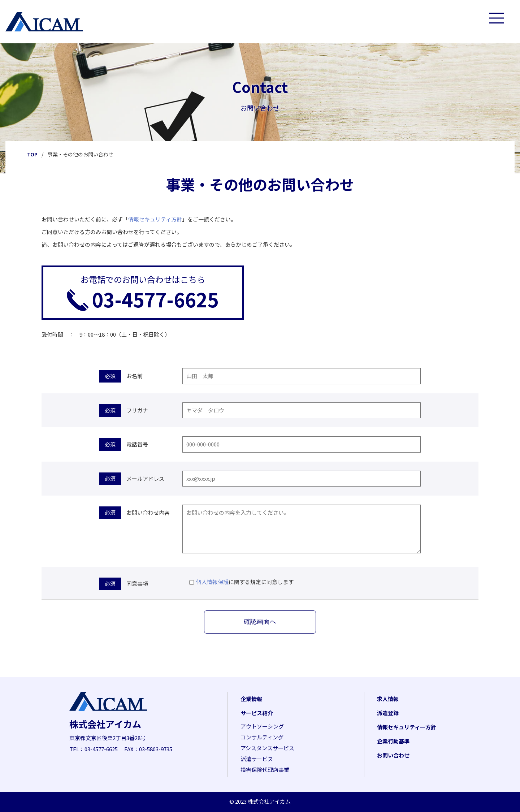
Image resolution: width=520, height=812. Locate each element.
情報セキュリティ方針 (155, 219)
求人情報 (388, 699)
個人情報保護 (212, 582)
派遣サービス (257, 759)
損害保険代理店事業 (265, 770)
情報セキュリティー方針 (407, 727)
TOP (32, 154)
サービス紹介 (257, 713)
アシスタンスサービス (267, 748)
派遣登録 (388, 713)
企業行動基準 (393, 741)
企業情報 (251, 699)
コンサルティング (262, 737)
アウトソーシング (262, 726)
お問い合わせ (393, 755)
